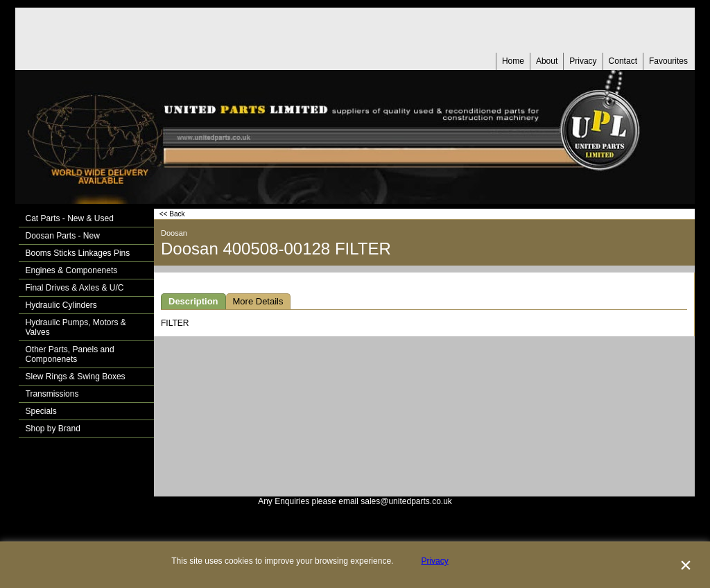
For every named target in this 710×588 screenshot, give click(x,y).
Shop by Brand (53, 429)
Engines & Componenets (72, 270)
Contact (623, 61)
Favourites (668, 61)
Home (513, 61)
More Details (258, 301)
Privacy (583, 61)
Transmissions (52, 394)
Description (193, 301)
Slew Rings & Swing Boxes (76, 377)
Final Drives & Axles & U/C (75, 288)
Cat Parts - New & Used (70, 218)
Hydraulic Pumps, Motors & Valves (76, 327)
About (547, 61)
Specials (41, 411)
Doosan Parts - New (63, 236)
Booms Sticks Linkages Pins (78, 253)
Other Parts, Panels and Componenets (70, 354)
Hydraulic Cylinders (61, 305)
